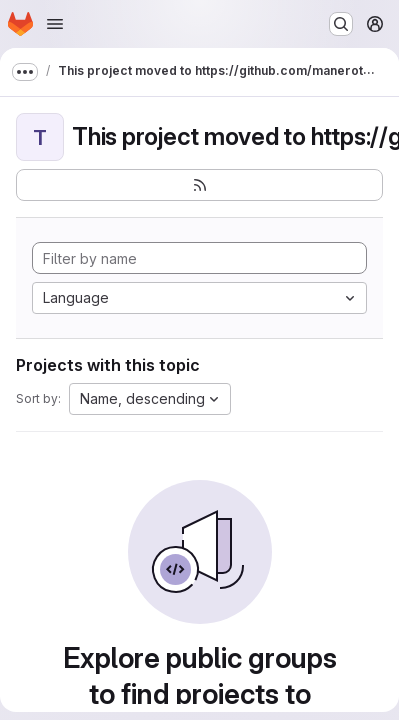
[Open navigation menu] (55, 24)
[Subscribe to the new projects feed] (199, 185)
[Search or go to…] (341, 24)
